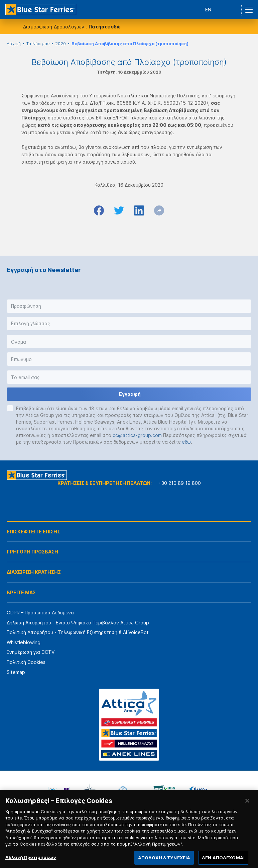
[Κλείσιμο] (247, 805)
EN (208, 10)
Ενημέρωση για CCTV (31, 652)
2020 (60, 44)
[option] (59, 791)
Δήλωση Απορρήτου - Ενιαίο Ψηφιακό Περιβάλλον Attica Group (78, 623)
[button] (129, 306)
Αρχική (14, 44)
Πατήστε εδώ (105, 27)
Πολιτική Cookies (26, 662)
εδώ (186, 442)
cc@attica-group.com (137, 435)
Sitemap (16, 672)
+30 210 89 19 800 (180, 483)
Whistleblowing (24, 642)
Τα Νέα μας (38, 44)
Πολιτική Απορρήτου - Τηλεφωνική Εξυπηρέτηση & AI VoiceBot (78, 632)
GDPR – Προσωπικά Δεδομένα (40, 613)
